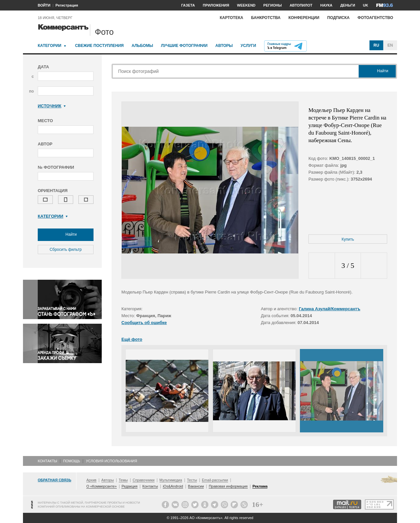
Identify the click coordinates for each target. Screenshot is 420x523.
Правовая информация (228, 486)
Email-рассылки (215, 480)
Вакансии (196, 486)
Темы (123, 480)
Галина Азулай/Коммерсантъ (330, 309)
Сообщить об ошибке (144, 323)
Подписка (338, 18)
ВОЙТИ (44, 5)
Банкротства (266, 18)
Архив (91, 480)
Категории (50, 46)
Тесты (192, 480)
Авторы (224, 46)
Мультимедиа (171, 480)
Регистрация (67, 5)
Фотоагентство (375, 18)
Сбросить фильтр (66, 250)
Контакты (47, 461)
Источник (52, 106)
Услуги (248, 46)
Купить (348, 239)
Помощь (72, 461)
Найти (66, 235)
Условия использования (112, 461)
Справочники (144, 480)
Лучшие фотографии (184, 46)
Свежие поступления (99, 46)
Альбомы (142, 46)
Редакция (129, 486)
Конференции (304, 18)
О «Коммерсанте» (101, 486)
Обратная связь (54, 480)
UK (366, 5)
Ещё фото (132, 339)
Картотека (232, 18)
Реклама (260, 486)
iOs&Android (173, 486)
